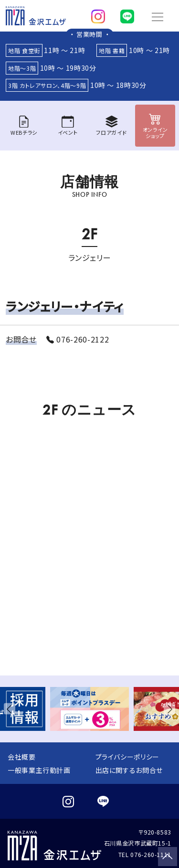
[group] (89, 709)
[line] (127, 14)
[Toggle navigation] (158, 16)
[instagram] (98, 14)
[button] (11, 709)
